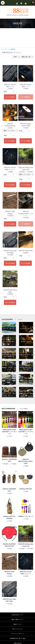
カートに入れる (10, 97)
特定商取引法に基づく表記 (18, 638)
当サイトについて (18, 629)
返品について (18, 624)
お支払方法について (18, 615)
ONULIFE (13, 49)
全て (2, 49)
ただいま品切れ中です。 (26, 98)
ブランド (7, 49)
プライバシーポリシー (18, 634)
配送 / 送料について (17, 620)
